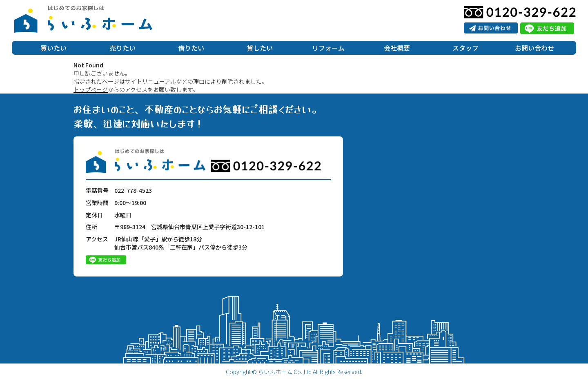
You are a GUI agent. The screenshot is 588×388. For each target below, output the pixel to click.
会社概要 (397, 48)
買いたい (53, 48)
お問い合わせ (535, 48)
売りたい (122, 48)
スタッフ (465, 48)
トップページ (91, 89)
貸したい (260, 48)
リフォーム (328, 48)
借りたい (191, 48)
